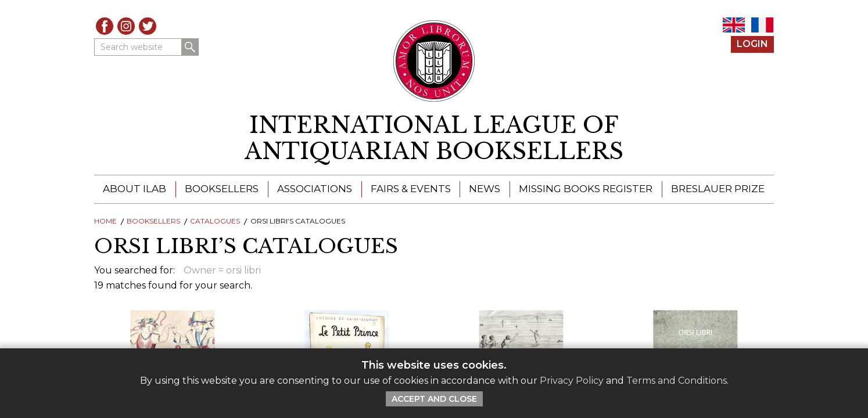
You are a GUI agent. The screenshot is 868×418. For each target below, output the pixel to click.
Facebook (105, 26)
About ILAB (134, 189)
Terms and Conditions (677, 381)
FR (762, 25)
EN (734, 25)
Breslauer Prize (718, 189)
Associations (315, 189)
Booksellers (222, 189)
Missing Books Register (586, 189)
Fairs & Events (411, 189)
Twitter (148, 26)
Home (105, 221)
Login (752, 44)
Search (190, 47)
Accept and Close (434, 399)
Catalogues (215, 221)
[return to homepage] (434, 138)
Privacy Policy (572, 381)
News (485, 189)
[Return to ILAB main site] (434, 61)
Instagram (126, 26)
